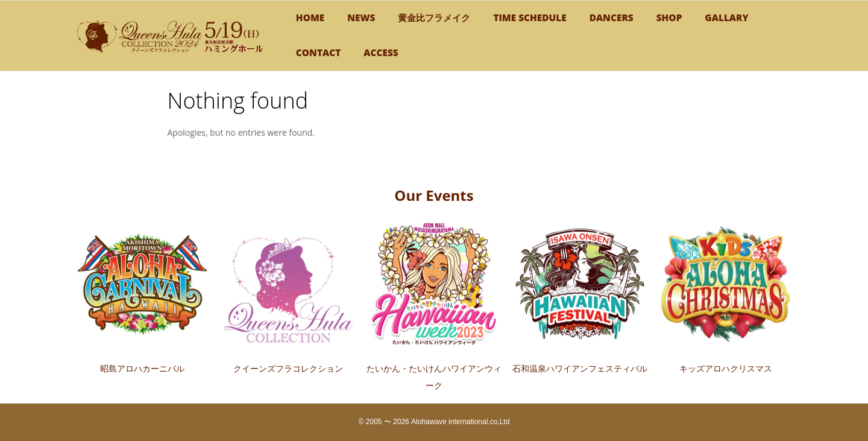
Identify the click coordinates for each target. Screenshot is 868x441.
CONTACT (318, 53)
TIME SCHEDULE (530, 18)
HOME (310, 18)
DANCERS (612, 18)
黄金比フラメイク (434, 18)
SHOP (669, 18)
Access (381, 53)
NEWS (361, 18)
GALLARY (726, 18)
